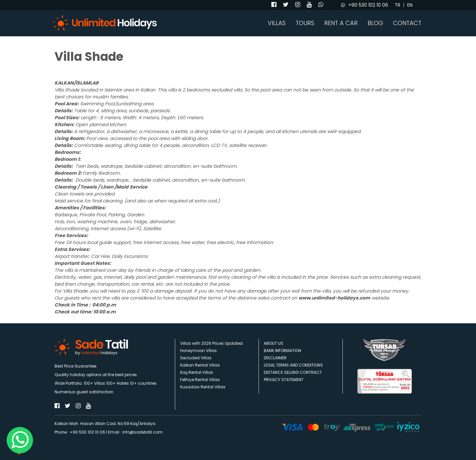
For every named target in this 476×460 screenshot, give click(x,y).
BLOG (375, 23)
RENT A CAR (341, 23)
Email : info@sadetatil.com (135, 432)
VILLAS (277, 23)
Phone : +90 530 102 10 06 (80, 432)
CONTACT (407, 23)
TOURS (305, 23)
